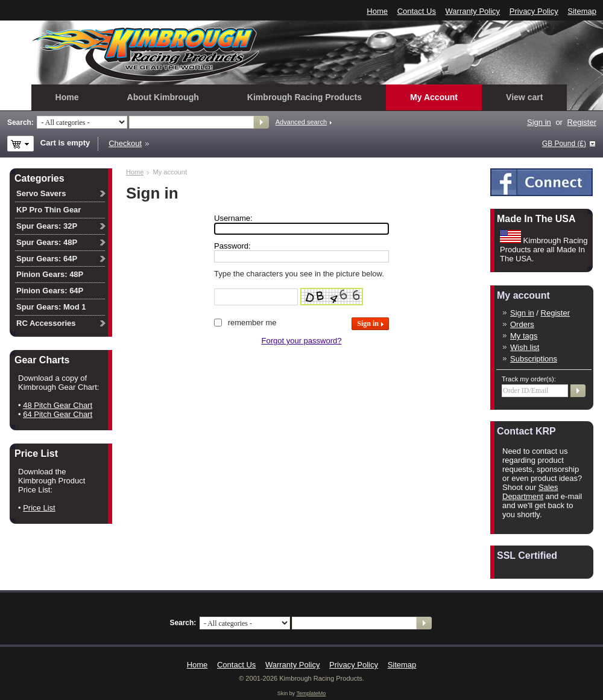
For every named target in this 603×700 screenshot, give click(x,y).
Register (582, 122)
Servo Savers (41, 193)
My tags (524, 336)
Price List (39, 508)
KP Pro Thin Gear (49, 210)
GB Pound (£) (564, 144)
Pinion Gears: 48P (50, 274)
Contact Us (417, 11)
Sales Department (530, 492)
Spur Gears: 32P (47, 226)
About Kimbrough (163, 97)
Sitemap (582, 11)
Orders (522, 324)
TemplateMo (311, 693)
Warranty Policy (473, 11)
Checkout (125, 143)
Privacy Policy (534, 11)
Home (377, 11)
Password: (232, 246)
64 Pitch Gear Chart (58, 414)
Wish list (525, 347)
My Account (434, 97)
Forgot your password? (302, 341)
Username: (233, 218)
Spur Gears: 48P (47, 242)
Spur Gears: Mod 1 (51, 307)
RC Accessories (46, 323)
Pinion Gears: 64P (50, 291)
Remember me (252, 323)
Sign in (539, 122)
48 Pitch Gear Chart (58, 405)
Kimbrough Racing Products (305, 97)
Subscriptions (534, 359)
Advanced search (301, 122)
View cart (524, 97)
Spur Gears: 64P (47, 259)
